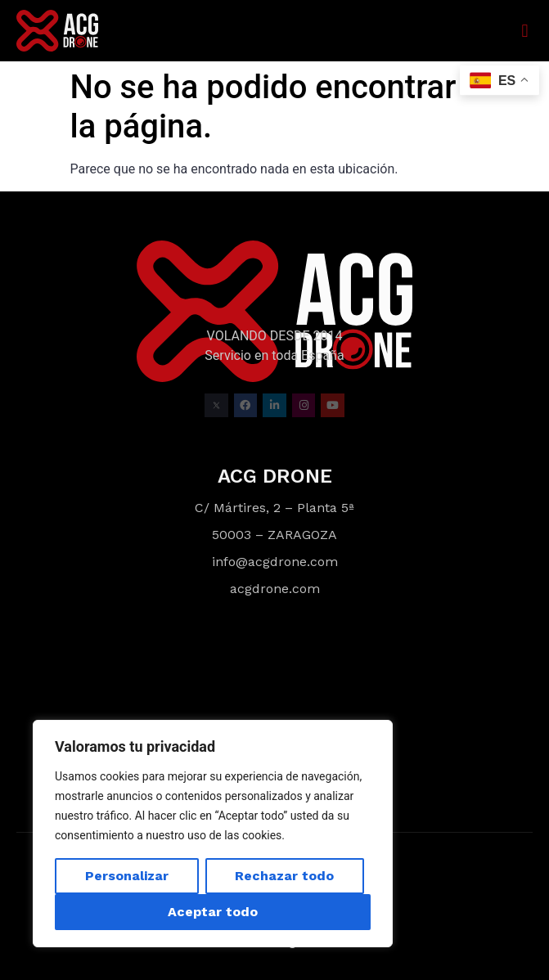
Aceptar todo (213, 912)
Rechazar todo (284, 876)
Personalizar (127, 876)
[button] (525, 31)
